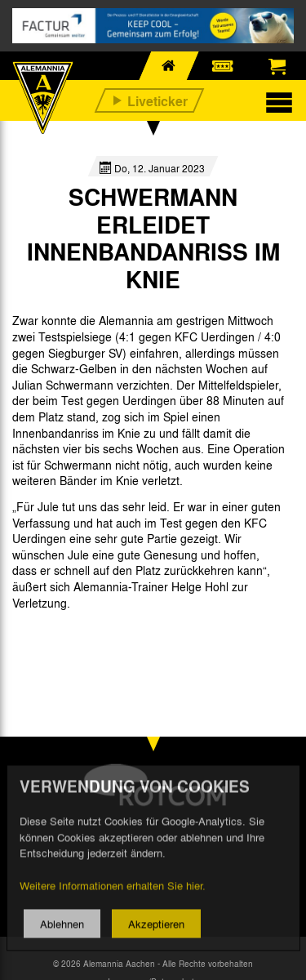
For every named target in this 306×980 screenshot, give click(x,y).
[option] (54, 640)
